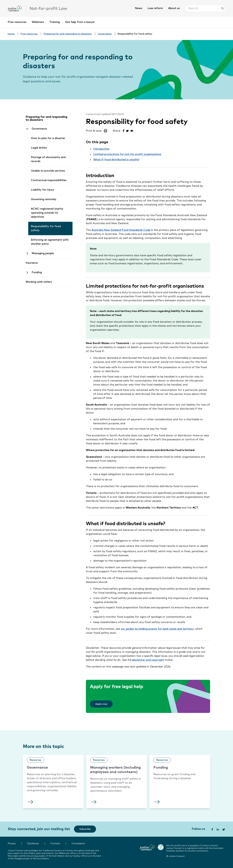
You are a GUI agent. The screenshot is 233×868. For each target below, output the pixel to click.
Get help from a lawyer (80, 22)
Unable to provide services (48, 171)
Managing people (43, 253)
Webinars (38, 22)
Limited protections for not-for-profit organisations (127, 154)
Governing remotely (44, 199)
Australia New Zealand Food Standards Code (121, 230)
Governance (105, 34)
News (139, 8)
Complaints (78, 844)
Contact (55, 844)
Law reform (155, 8)
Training (55, 22)
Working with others (39, 282)
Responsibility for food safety (46, 228)
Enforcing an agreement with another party (50, 242)
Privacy (12, 844)
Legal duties (39, 148)
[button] (205, 8)
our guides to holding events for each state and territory (157, 629)
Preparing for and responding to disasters (68, 34)
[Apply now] (101, 704)
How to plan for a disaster (48, 138)
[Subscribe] (85, 829)
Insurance (32, 263)
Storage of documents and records (48, 159)
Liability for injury (42, 190)
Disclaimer (33, 844)
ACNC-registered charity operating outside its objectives (47, 213)
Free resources (17, 22)
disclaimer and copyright (148, 660)
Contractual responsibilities (49, 180)
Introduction (101, 149)
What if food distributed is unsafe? (116, 160)
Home (11, 34)
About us (174, 8)
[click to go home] (37, 8)
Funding (37, 272)
